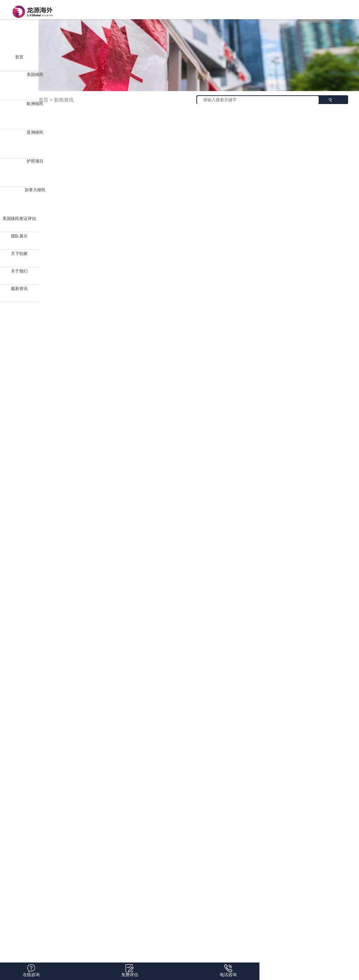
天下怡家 (19, 254)
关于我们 (19, 271)
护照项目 (35, 161)
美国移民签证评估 (19, 219)
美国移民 (35, 75)
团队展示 (19, 236)
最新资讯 (19, 289)
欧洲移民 (35, 104)
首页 (19, 57)
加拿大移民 (35, 190)
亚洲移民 (35, 132)
